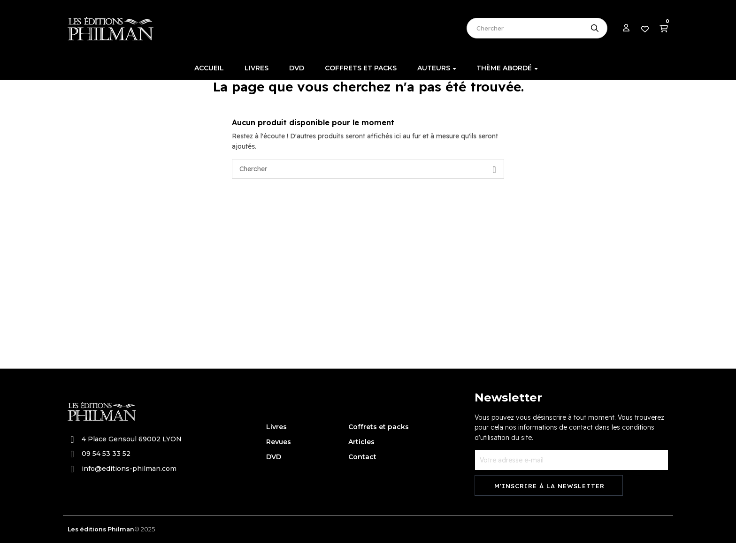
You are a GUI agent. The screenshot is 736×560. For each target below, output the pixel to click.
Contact (362, 473)
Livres (276, 443)
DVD (274, 473)
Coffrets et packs (379, 443)
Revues (279, 458)
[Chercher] (368, 186)
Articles (361, 458)
